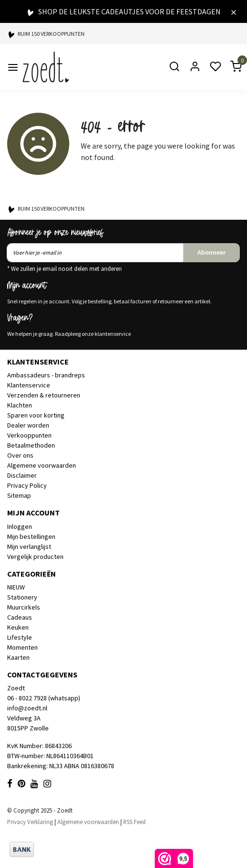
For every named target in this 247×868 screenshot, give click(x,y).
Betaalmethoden (31, 445)
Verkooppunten (29, 435)
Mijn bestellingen (31, 536)
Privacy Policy (27, 485)
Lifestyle (20, 637)
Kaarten (18, 657)
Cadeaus (20, 617)
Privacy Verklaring (30, 822)
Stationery (22, 597)
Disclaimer (22, 475)
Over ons (20, 455)
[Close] (234, 11)
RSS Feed (134, 822)
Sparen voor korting (36, 415)
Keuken (18, 627)
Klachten (20, 405)
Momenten (22, 647)
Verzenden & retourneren (44, 395)
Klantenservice (29, 385)
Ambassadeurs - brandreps (46, 375)
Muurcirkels (24, 607)
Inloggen (20, 526)
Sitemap (19, 495)
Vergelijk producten (35, 557)
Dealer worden (28, 425)
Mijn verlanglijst (29, 547)
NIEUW (16, 587)
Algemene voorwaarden (42, 465)
